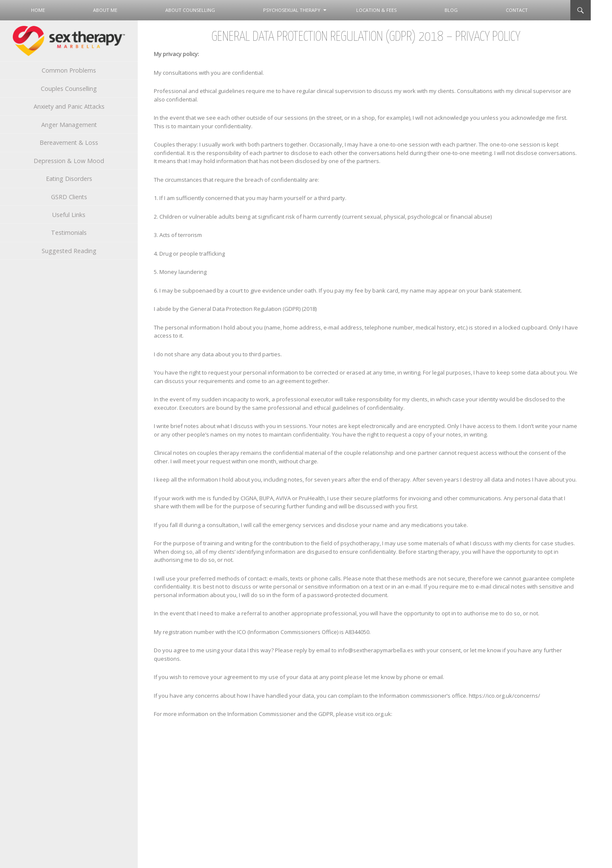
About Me (105, 10)
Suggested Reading (69, 251)
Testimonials (69, 232)
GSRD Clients (69, 197)
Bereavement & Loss (69, 142)
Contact (517, 10)
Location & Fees (376, 10)
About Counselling (190, 10)
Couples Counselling (69, 89)
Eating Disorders (69, 179)
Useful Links (69, 215)
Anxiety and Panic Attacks (69, 106)
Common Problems (69, 70)
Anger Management (69, 125)
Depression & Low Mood (69, 161)
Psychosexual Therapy (292, 10)
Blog (451, 10)
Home (38, 10)
